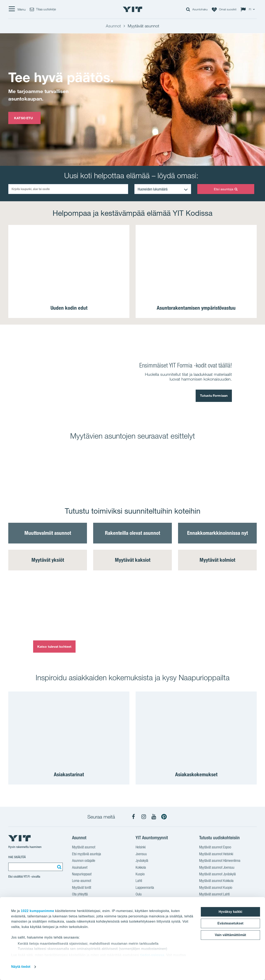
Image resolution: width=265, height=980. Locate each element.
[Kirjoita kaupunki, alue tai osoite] (68, 189)
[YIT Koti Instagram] (144, 817)
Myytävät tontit (82, 888)
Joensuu (141, 854)
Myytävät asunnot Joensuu (217, 868)
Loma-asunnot (82, 881)
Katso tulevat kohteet (54, 646)
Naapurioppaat (82, 874)
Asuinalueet (80, 868)
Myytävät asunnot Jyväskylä (217, 874)
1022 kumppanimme (38, 911)
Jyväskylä (142, 861)
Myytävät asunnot (84, 848)
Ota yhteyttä (80, 895)
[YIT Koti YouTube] (154, 817)
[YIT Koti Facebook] (134, 817)
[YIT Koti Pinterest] (164, 817)
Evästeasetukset (230, 923)
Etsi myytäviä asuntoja (87, 854)
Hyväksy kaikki (230, 912)
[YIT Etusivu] (132, 9)
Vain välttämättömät (230, 935)
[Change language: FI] (249, 9)
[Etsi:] (59, 867)
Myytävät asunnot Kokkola (216, 881)
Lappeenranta (145, 888)
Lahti (139, 881)
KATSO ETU (24, 118)
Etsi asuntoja (226, 189)
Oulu (139, 895)
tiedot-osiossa (152, 955)
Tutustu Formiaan (214, 395)
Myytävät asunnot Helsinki (216, 854)
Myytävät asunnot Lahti (214, 895)
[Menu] (17, 9)
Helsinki (141, 848)
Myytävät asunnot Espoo (215, 848)
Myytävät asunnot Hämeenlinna (220, 861)
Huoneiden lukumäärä (153, 189)
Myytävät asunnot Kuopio (216, 888)
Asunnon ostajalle (84, 861)
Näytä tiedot (21, 967)
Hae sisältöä (17, 857)
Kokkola (141, 868)
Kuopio (140, 874)
